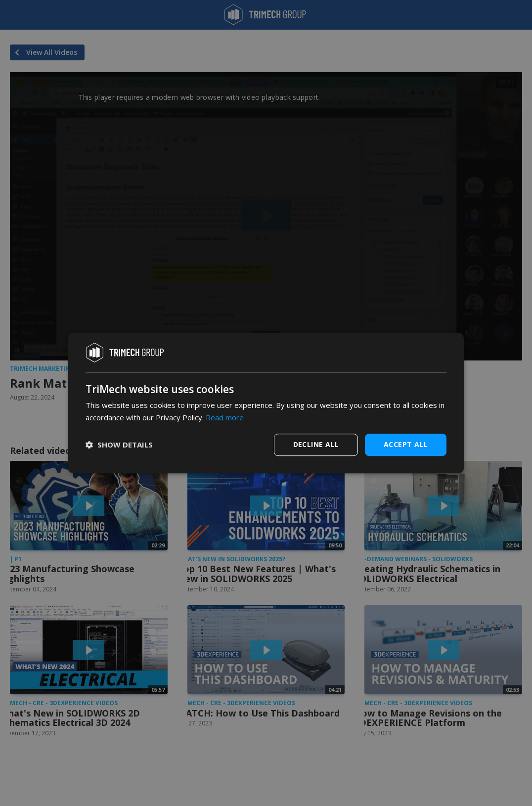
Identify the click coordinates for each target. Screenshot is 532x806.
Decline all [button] (316, 444)
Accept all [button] (406, 444)
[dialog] (266, 403)
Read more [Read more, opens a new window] (225, 417)
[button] (119, 445)
